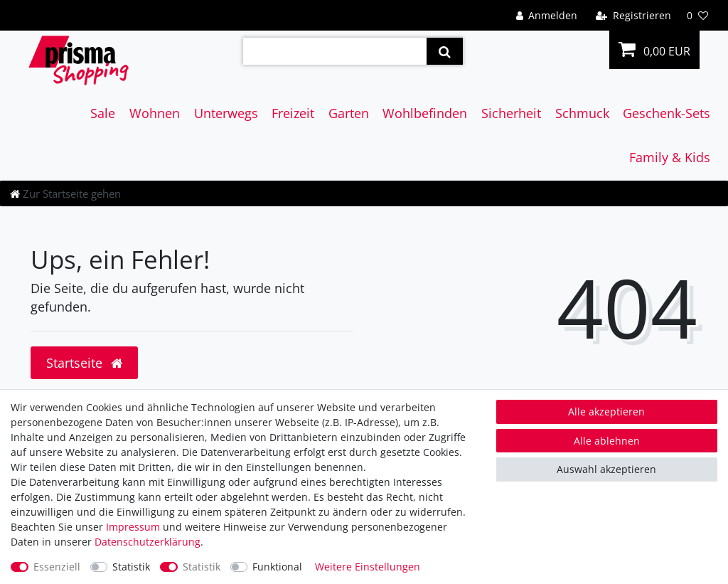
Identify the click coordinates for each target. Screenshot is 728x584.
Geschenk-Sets (667, 113)
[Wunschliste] (697, 15)
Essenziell (57, 567)
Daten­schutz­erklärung (148, 542)
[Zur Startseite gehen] (65, 193)
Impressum (133, 527)
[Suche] (445, 51)
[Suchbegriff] (335, 51)
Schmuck (582, 113)
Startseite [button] (84, 363)
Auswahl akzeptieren (606, 469)
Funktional (277, 567)
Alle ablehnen (607, 441)
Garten (349, 113)
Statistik (131, 567)
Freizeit (293, 113)
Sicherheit (511, 113)
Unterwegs (226, 113)
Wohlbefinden (425, 113)
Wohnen (155, 113)
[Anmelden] (546, 15)
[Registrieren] (633, 15)
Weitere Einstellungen (368, 567)
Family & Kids (670, 157)
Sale (103, 113)
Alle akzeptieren (606, 412)
